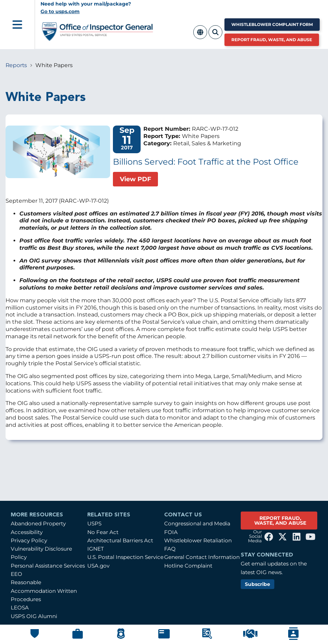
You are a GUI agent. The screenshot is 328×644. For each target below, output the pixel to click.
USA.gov (98, 566)
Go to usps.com (60, 11)
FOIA (171, 532)
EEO (16, 574)
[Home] (98, 38)
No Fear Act (103, 532)
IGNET (96, 549)
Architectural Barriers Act (120, 540)
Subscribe (258, 584)
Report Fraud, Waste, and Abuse (272, 40)
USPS (94, 523)
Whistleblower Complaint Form (272, 24)
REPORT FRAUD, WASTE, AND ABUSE (280, 521)
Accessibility (27, 532)
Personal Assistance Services (48, 566)
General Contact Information (202, 557)
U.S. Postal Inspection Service (125, 557)
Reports (16, 65)
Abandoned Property (38, 523)
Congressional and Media (197, 523)
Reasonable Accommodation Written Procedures (44, 591)
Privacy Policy (29, 540)
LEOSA (20, 608)
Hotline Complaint (188, 566)
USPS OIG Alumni (34, 616)
